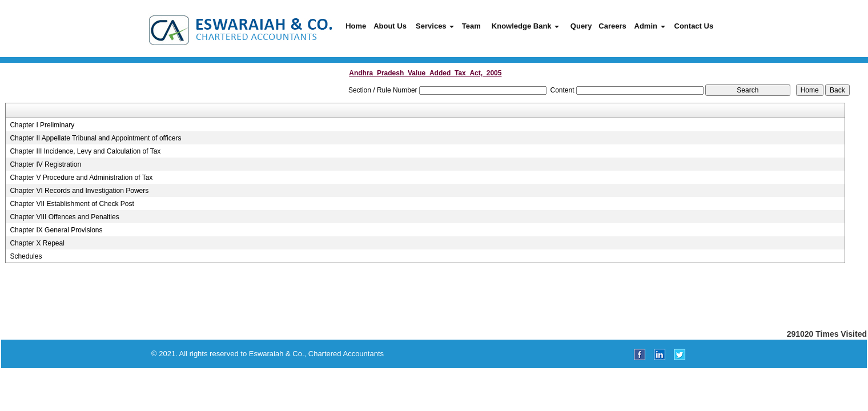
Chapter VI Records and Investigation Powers (79, 191)
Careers (612, 26)
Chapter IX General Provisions (56, 230)
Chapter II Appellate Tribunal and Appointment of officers (95, 138)
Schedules (26, 256)
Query (581, 26)
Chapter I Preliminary (42, 125)
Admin (650, 26)
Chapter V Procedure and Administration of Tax (81, 178)
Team (471, 26)
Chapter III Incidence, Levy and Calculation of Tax (85, 151)
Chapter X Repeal (37, 243)
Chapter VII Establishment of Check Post (72, 204)
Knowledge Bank (525, 26)
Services (435, 26)
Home (356, 26)
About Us (390, 26)
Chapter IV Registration (45, 164)
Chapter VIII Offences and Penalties (64, 217)
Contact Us (694, 26)
